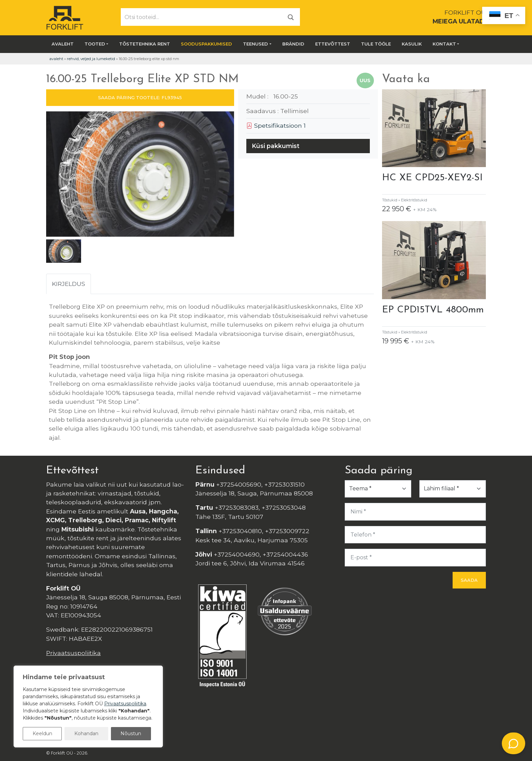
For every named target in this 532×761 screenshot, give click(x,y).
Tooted (95, 44)
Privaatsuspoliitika (73, 653)
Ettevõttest (333, 44)
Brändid (293, 44)
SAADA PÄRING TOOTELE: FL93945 (140, 97)
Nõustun (131, 733)
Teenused (255, 44)
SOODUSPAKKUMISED (206, 44)
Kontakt (444, 44)
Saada (469, 580)
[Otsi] (291, 17)
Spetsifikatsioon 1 (276, 125)
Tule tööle (376, 44)
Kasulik (412, 44)
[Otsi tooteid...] (202, 17)
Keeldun (42, 733)
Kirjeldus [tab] (69, 284)
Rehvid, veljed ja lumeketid (91, 59)
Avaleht (63, 44)
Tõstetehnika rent (145, 44)
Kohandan (86, 733)
